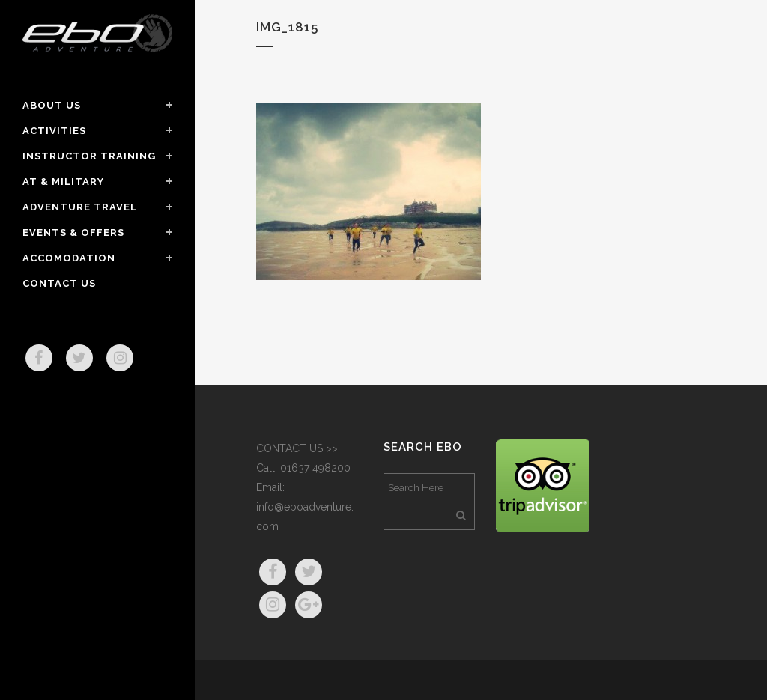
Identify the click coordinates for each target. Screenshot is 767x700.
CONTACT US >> (297, 448)
